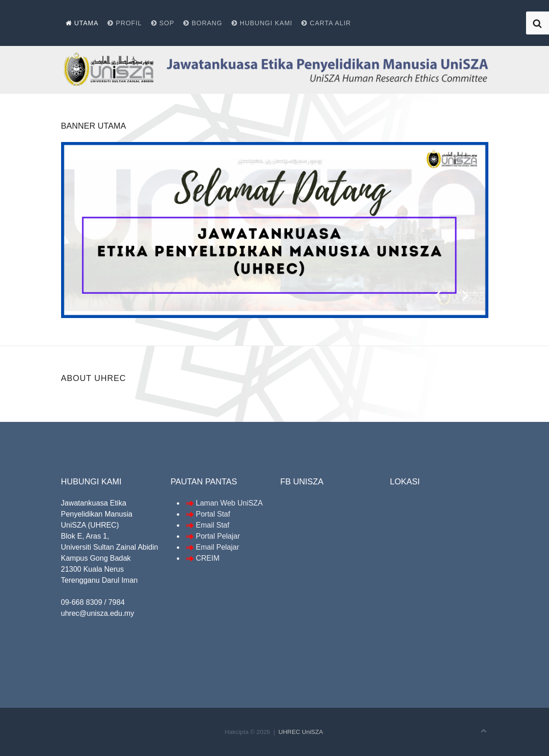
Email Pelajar (217, 547)
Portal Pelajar (218, 536)
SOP (163, 23)
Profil (125, 23)
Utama (82, 23)
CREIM (208, 558)
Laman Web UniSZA (224, 503)
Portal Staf (213, 514)
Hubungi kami (262, 23)
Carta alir (326, 23)
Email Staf (212, 525)
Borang (203, 23)
